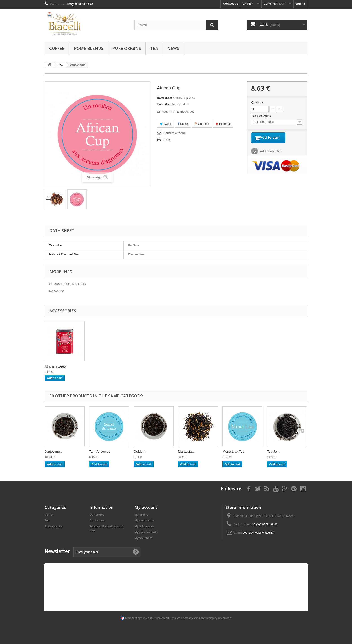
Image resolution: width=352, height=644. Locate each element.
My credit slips (145, 520)
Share (183, 124)
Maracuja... (186, 451)
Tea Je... (273, 451)
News (173, 48)
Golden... (140, 451)
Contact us (230, 4)
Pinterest (223, 124)
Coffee (57, 48)
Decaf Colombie (57, 366)
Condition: (164, 104)
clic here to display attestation (213, 618)
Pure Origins (127, 48)
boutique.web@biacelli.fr (259, 533)
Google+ (202, 124)
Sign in (300, 4)
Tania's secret (99, 451)
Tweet (165, 124)
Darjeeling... (54, 451)
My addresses (144, 526)
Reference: (164, 98)
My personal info (146, 532)
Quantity (257, 102)
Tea (154, 48)
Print (167, 140)
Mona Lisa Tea (233, 451)
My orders (141, 515)
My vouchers (143, 538)
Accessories (53, 526)
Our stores (97, 515)
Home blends (88, 48)
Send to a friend (175, 133)
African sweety (100, 366)
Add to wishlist (270, 152)
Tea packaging (262, 116)
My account (146, 507)
